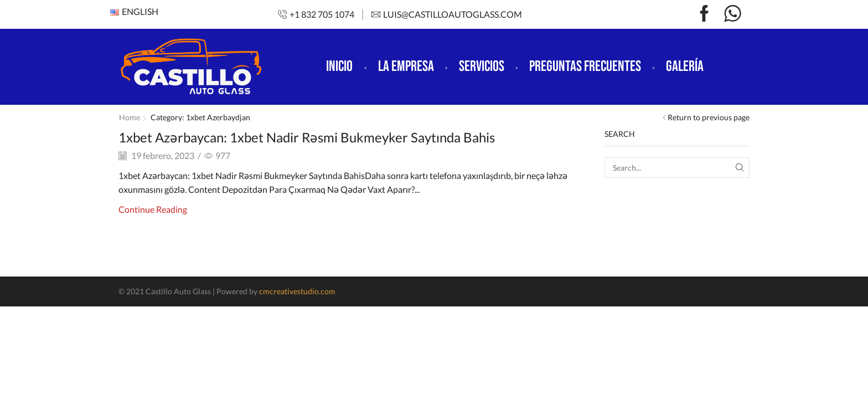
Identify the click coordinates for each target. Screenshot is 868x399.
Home (130, 117)
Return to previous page (709, 117)
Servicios (482, 66)
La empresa (406, 66)
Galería (685, 66)
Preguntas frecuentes (585, 66)
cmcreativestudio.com (297, 291)
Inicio (339, 66)
